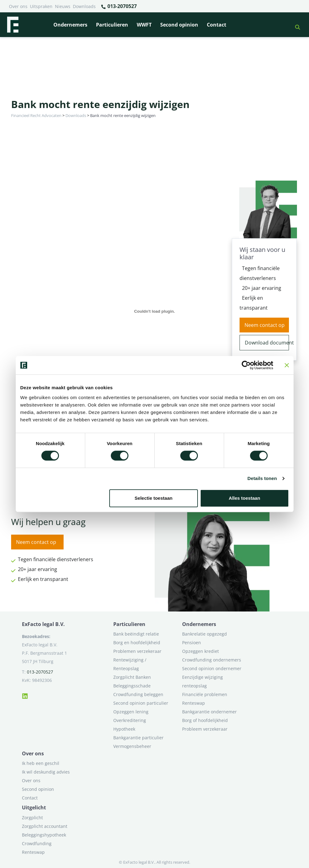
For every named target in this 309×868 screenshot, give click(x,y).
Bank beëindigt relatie (136, 634)
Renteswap (194, 703)
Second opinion (179, 25)
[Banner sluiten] (287, 365)
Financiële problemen (205, 694)
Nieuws (63, 6)
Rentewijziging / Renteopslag (130, 664)
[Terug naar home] (13, 25)
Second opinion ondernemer (212, 668)
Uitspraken (41, 6)
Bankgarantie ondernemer (209, 712)
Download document (267, 343)
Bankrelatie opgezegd (205, 634)
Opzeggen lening (131, 712)
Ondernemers (70, 25)
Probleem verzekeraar (205, 729)
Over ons (18, 6)
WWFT (144, 25)
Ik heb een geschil (41, 763)
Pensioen (192, 643)
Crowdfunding (37, 843)
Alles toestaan (244, 498)
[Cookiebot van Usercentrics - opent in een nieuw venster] (246, 365)
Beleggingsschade (132, 686)
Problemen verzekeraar (137, 651)
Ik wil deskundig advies (46, 772)
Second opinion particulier (141, 703)
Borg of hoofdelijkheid (205, 720)
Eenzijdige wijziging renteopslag (203, 681)
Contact (217, 25)
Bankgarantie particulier (138, 738)
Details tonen (262, 478)
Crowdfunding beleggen (138, 694)
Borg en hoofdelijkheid (137, 643)
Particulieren (112, 25)
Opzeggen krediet (200, 651)
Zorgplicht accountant (45, 826)
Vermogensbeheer (132, 746)
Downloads (84, 6)
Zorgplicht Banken (132, 677)
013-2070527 (119, 6)
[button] (295, 25)
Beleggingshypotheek (44, 835)
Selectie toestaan (154, 498)
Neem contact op (265, 325)
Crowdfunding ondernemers (212, 660)
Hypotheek (124, 729)
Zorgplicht (32, 818)
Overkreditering (130, 720)
